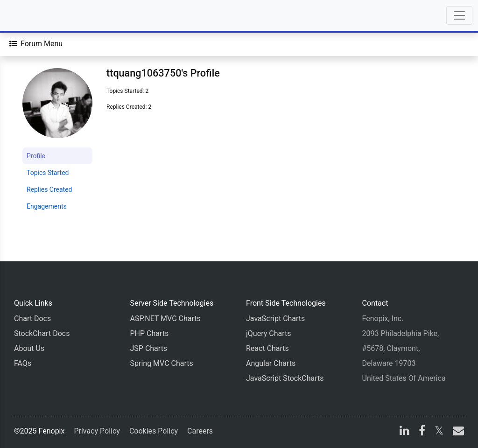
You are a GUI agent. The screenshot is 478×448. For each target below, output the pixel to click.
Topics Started (48, 173)
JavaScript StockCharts (285, 378)
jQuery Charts (268, 333)
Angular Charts (271, 363)
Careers (200, 431)
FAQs (23, 363)
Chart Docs (32, 318)
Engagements (47, 206)
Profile (36, 156)
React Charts (267, 348)
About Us (29, 348)
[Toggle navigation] (459, 15)
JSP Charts (149, 348)
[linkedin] (404, 432)
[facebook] (422, 432)
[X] (439, 432)
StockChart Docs (42, 333)
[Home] (34, 15)
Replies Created (49, 189)
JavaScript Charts (275, 318)
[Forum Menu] (36, 44)
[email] (457, 432)
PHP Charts (150, 333)
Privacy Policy (97, 431)
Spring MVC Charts (162, 363)
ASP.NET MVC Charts (165, 318)
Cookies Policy (154, 431)
